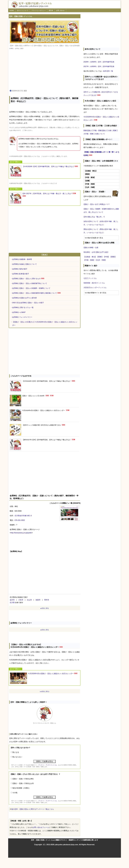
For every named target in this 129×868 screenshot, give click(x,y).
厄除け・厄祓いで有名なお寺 (23, 783)
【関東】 (100, 257)
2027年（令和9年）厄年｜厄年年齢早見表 (99, 66)
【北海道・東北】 (90, 257)
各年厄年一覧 (108, 71)
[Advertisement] (45, 70)
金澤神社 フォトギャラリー (22, 317)
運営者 (51, 10)
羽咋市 (47, 600)
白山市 (29, 600)
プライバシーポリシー (39, 10)
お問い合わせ (60, 10)
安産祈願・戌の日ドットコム (94, 283)
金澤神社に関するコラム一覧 (23, 307)
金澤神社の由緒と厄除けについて (24, 264)
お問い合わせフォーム (41, 827)
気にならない (17, 757)
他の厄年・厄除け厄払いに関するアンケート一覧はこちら (33, 809)
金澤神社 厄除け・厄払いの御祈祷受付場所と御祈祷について (35, 293)
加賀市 (38, 600)
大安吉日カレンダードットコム (95, 288)
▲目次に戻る (45, 608)
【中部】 (106, 257)
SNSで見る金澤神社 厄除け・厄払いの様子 (28, 303)
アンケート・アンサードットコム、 (48, 765)
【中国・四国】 (89, 260)
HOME (12, 10)
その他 (15, 793)
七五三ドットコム (90, 278)
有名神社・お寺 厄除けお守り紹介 (96, 252)
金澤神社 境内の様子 (20, 269)
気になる (16, 752)
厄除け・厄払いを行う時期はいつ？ (97, 204)
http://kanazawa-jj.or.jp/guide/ (21, 533)
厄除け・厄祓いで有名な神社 (23, 779)
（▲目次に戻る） (45, 691)
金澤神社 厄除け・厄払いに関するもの (26, 279)
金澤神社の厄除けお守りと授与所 (24, 298)
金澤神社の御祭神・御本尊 (22, 259)
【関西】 (113, 257)
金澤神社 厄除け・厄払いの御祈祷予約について (30, 283)
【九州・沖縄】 (101, 260)
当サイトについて (23, 10)
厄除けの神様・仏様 (91, 248)
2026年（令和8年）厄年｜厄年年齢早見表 (99, 62)
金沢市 (12, 600)
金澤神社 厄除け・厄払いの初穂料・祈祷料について (31, 288)
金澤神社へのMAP (19, 312)
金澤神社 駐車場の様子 (21, 274)
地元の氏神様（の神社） (21, 788)
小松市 (21, 600)
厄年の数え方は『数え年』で (94, 217)
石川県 (12, 603)
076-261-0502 (20, 520)
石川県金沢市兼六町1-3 (23, 516)
